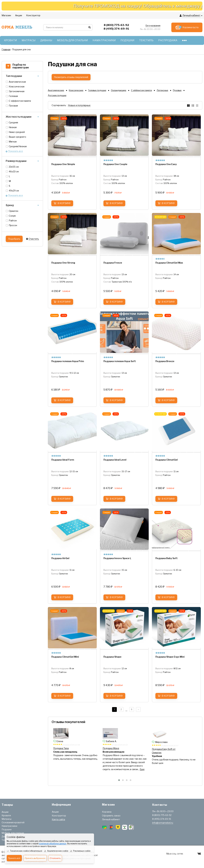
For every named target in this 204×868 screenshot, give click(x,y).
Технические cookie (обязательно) (24, 851)
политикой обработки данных (53, 844)
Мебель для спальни (13, 833)
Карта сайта (58, 819)
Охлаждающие (119, 90)
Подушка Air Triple (63, 753)
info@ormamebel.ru (163, 823)
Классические (76, 90)
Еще (192, 769)
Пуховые (177, 90)
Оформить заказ (111, 816)
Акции (5, 812)
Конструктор (59, 816)
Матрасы (7, 819)
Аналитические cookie (56, 851)
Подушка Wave (160, 748)
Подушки (7, 829)
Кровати (6, 815)
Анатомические (56, 90)
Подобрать (14, 239)
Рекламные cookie (80, 851)
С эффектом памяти (141, 90)
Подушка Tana (110, 748)
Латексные (162, 90)
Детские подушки (57, 95)
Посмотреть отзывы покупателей (71, 77)
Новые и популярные (79, 105)
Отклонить (55, 858)
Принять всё (14, 858)
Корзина (107, 812)
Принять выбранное (35, 858)
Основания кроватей (13, 822)
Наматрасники (9, 826)
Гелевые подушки (97, 90)
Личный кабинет (111, 819)
